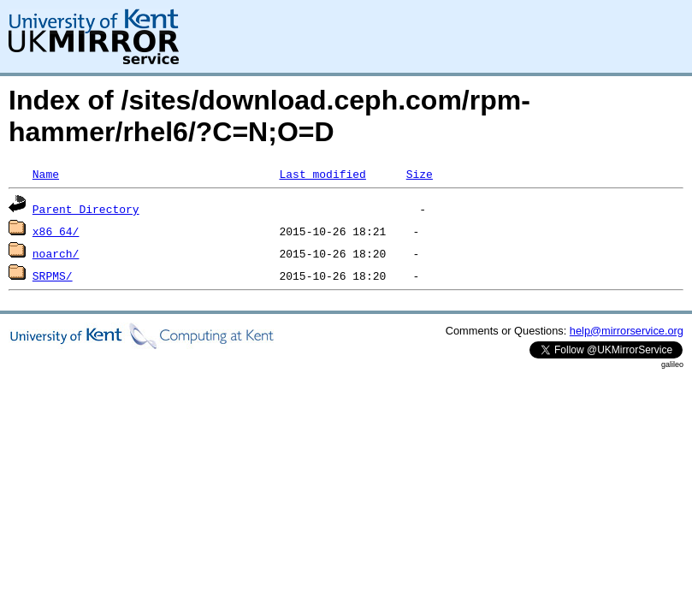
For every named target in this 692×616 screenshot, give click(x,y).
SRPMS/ (53, 275)
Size (420, 174)
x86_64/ (56, 231)
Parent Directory (86, 209)
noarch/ (56, 253)
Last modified (322, 174)
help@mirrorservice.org (627, 331)
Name (46, 174)
